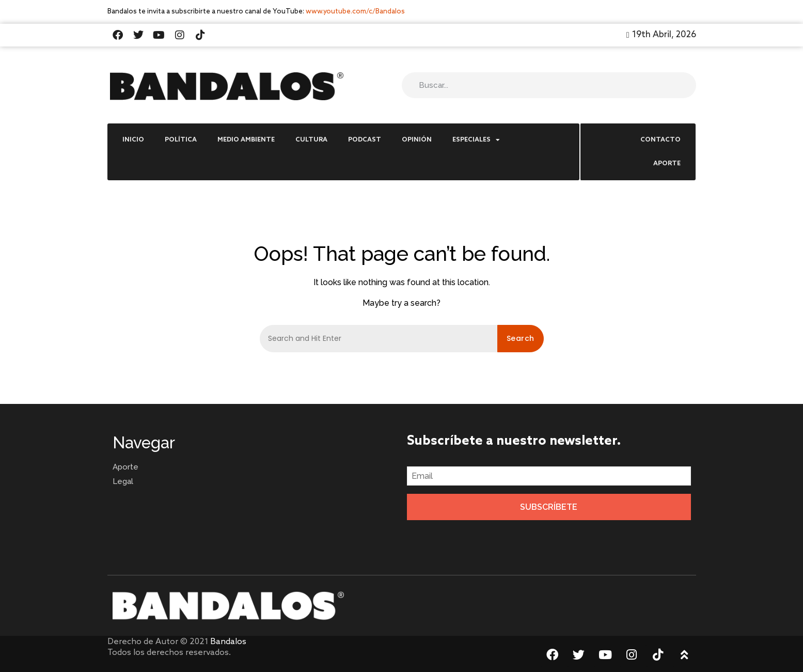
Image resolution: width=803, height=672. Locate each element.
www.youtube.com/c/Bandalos (355, 12)
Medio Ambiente (246, 140)
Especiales (476, 140)
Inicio (133, 140)
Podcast (365, 140)
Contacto (660, 140)
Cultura (311, 140)
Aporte (667, 164)
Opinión (417, 140)
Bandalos (228, 642)
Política (181, 140)
